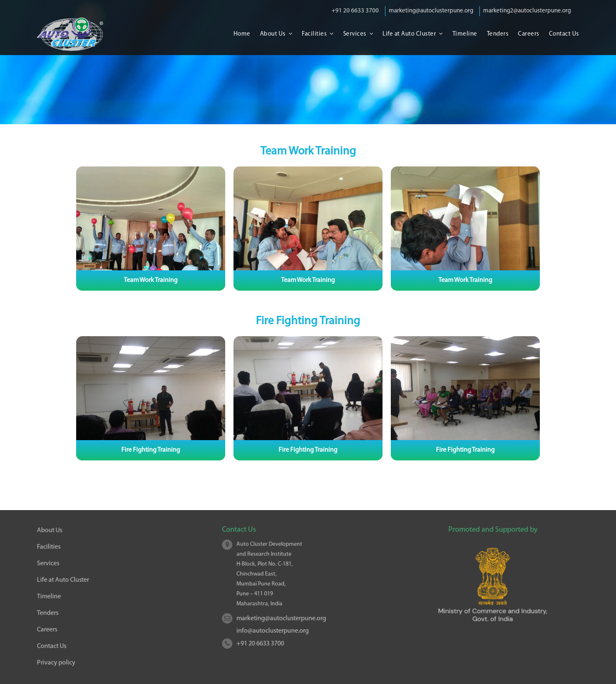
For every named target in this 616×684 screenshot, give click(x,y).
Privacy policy (58, 661)
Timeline (465, 34)
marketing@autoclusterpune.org (431, 11)
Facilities (314, 34)
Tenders (498, 34)
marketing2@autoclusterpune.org (527, 11)
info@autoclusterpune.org (273, 630)
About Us (273, 34)
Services (355, 34)
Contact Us (564, 34)
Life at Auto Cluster (409, 34)
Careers (529, 34)
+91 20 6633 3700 (355, 11)
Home (242, 34)
